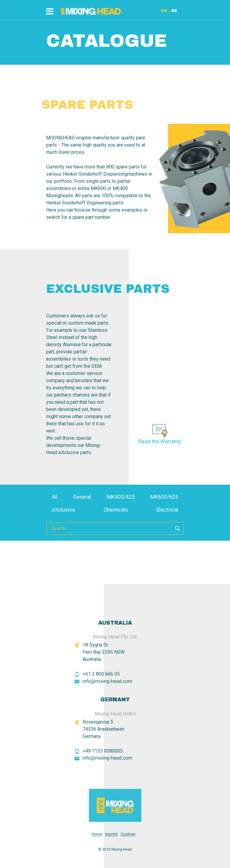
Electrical (167, 510)
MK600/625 (164, 497)
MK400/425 (121, 497)
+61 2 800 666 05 (101, 674)
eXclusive (63, 510)
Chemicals (116, 510)
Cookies (128, 834)
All (55, 497)
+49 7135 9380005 (103, 751)
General (82, 497)
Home (97, 834)
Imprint (111, 834)
